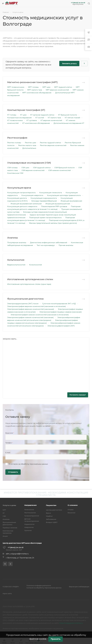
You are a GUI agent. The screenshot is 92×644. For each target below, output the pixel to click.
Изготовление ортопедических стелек (30, 279)
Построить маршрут (78, 395)
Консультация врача (19, 188)
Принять (56, 639)
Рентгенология (30, 513)
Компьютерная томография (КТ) (26, 110)
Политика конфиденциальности (39, 585)
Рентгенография (17, 138)
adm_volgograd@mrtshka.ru (17, 554)
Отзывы (71, 510)
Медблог (49, 516)
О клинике (73, 505)
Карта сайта (7, 593)
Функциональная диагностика (25, 299)
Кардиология (29, 524)
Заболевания (51, 519)
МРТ (4, 510)
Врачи (48, 513)
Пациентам (51, 505)
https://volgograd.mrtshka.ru (71, 623)
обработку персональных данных (34, 464)
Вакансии (71, 513)
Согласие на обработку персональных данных (44, 588)
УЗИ (4, 516)
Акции (5, 536)
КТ (4, 513)
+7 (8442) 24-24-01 (78, 3)
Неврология (29, 527)
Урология (28, 530)
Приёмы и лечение (10, 528)
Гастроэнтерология (32, 516)
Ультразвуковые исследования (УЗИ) (29, 163)
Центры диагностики (54, 510)
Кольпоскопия (16, 260)
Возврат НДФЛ (52, 522)
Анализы (13, 238)
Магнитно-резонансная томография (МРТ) (32, 82)
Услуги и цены (9, 505)
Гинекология (29, 510)
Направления (30, 505)
